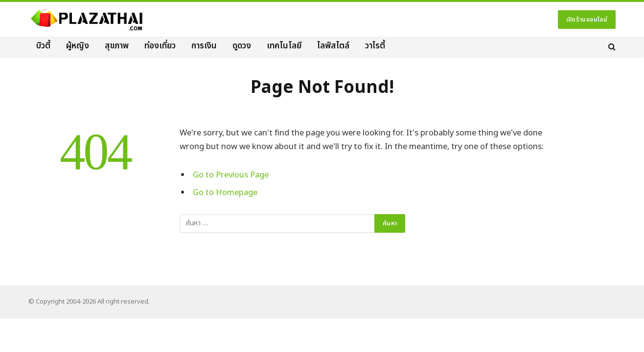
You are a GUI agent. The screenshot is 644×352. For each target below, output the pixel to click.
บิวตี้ (43, 46)
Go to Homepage (225, 192)
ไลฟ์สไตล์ (333, 46)
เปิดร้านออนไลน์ (587, 20)
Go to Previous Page (231, 175)
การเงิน (204, 46)
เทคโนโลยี (284, 46)
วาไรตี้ (375, 46)
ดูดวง (242, 46)
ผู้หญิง (78, 46)
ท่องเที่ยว (160, 46)
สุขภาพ (117, 46)
